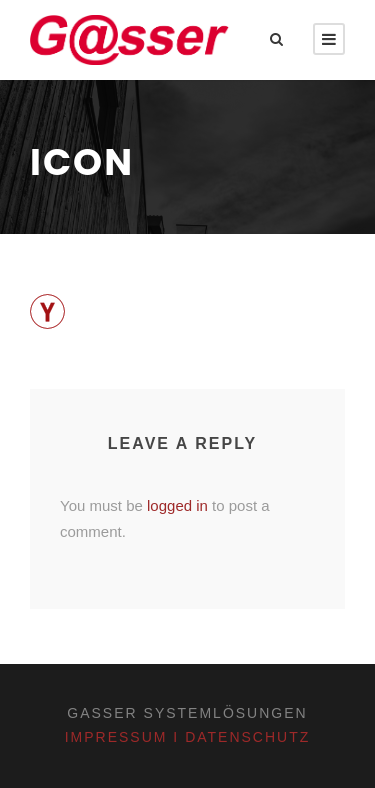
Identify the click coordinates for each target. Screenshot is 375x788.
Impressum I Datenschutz (188, 737)
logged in (177, 505)
